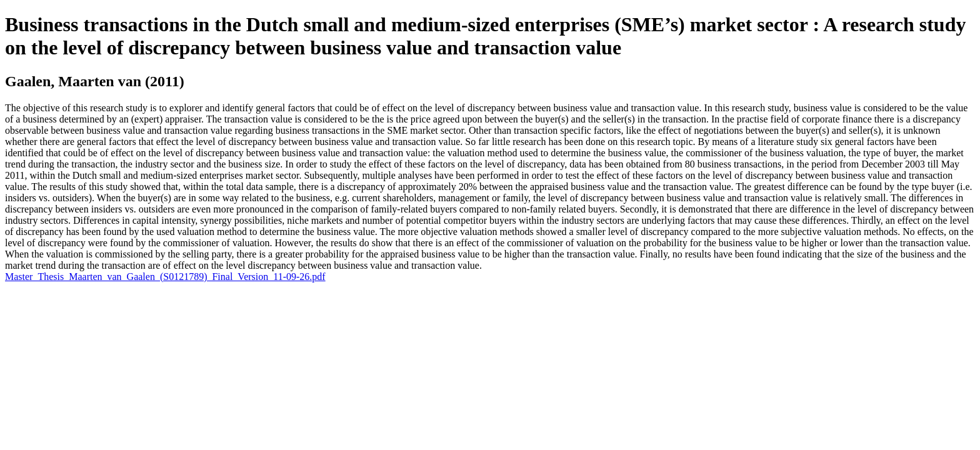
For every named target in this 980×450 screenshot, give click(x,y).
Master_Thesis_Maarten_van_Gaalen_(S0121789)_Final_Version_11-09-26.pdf (165, 277)
